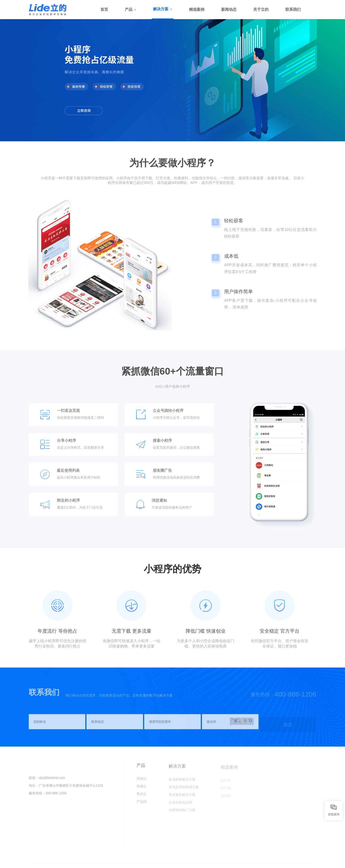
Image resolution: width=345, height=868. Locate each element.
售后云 (142, 796)
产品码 (142, 804)
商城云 (142, 788)
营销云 (142, 781)
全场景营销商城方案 (184, 789)
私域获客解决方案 (182, 782)
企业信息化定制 (180, 805)
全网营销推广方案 (182, 812)
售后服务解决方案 (182, 797)
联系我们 (293, 9)
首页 (104, 9)
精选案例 (197, 9)
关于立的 (261, 9)
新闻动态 (229, 9)
